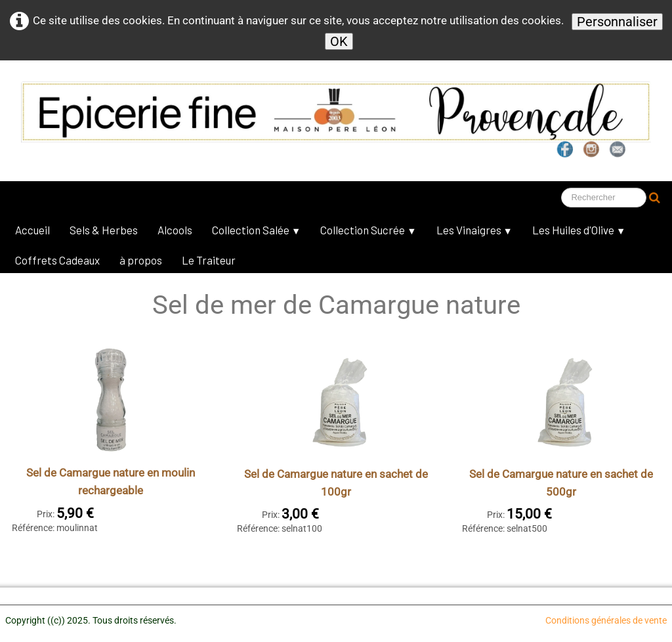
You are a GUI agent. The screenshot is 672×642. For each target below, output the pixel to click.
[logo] (312, 108)
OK (339, 41)
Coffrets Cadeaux (57, 260)
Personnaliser (617, 22)
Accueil (32, 230)
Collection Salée (256, 230)
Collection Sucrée (368, 230)
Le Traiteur (209, 260)
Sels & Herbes (104, 230)
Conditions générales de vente (606, 620)
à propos (141, 260)
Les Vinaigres (474, 230)
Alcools (175, 230)
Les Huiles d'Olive (579, 230)
